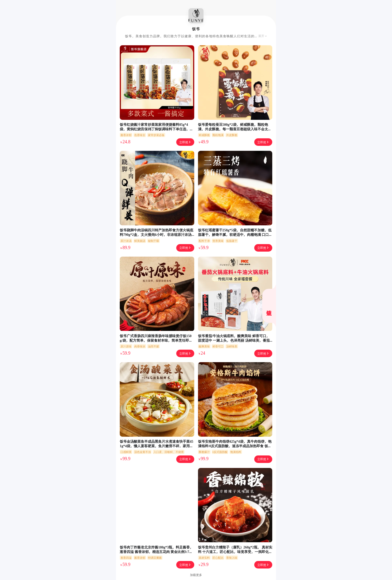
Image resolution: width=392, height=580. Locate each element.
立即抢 (185, 142)
